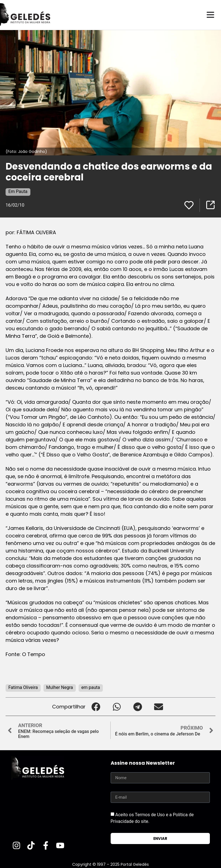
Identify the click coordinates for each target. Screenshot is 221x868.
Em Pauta (18, 191)
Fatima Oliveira (23, 687)
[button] (96, 706)
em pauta (91, 687)
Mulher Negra (60, 687)
